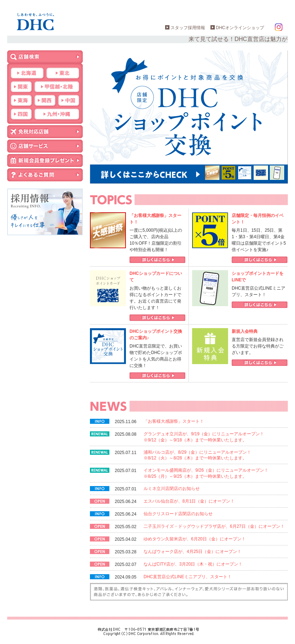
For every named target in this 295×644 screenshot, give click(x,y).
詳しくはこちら (157, 260)
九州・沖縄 (57, 114)
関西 (45, 100)
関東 (21, 87)
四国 (21, 114)
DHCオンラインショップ (240, 28)
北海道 (27, 73)
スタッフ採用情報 (188, 28)
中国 (69, 100)
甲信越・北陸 (57, 87)
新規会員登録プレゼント (45, 160)
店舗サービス (45, 146)
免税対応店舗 (45, 132)
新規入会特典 (245, 331)
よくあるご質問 (45, 175)
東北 (63, 73)
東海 (21, 100)
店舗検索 (45, 57)
